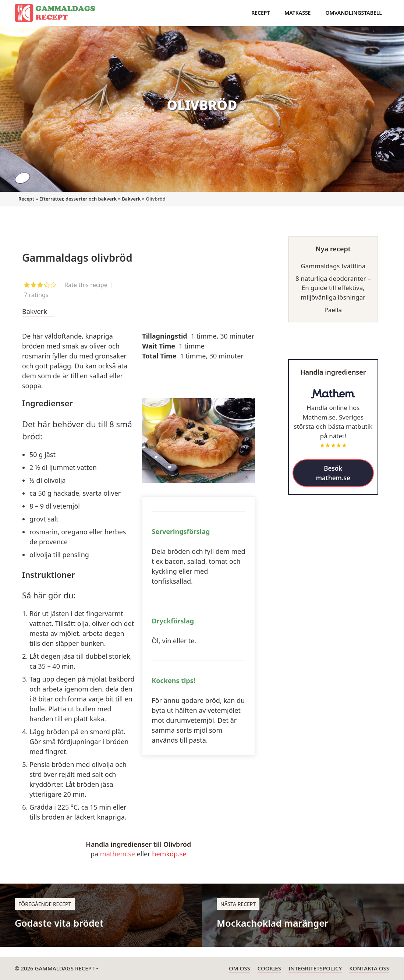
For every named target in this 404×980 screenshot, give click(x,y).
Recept (261, 13)
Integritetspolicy (315, 968)
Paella (333, 310)
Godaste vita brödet (59, 923)
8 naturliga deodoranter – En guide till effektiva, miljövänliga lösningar (333, 288)
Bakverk (131, 199)
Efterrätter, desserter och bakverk (78, 199)
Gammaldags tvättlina (333, 266)
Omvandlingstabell (354, 13)
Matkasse (297, 13)
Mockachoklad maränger (273, 923)
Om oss (240, 968)
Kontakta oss (369, 968)
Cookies (269, 968)
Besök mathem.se (333, 473)
